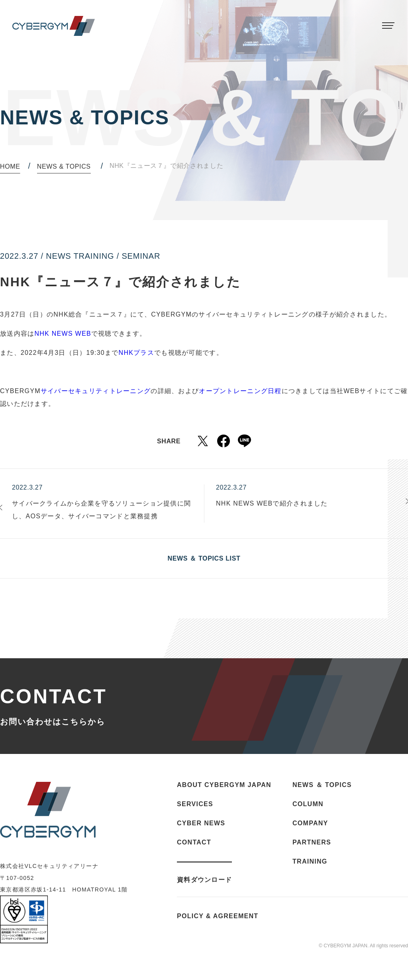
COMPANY (310, 823)
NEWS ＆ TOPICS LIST (204, 558)
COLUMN (308, 804)
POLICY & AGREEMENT (218, 916)
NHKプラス (136, 353)
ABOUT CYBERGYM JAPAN (224, 785)
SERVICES (195, 804)
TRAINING (310, 861)
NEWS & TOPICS (64, 166)
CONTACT (194, 842)
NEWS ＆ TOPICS (322, 785)
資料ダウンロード (204, 880)
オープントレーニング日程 (240, 391)
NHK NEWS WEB (63, 334)
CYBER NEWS (201, 823)
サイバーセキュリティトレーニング (96, 391)
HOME (10, 166)
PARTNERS (312, 842)
